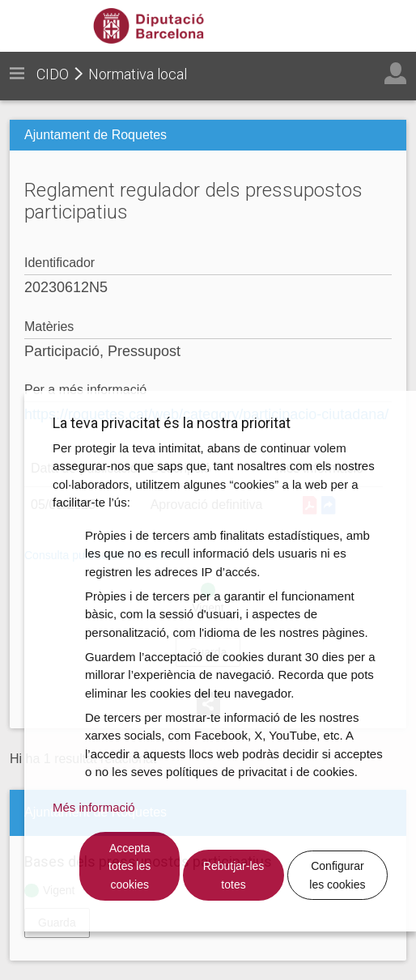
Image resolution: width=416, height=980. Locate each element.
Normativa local (138, 74)
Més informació (94, 807)
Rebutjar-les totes (233, 875)
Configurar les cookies (337, 875)
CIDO (53, 74)
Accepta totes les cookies (129, 866)
